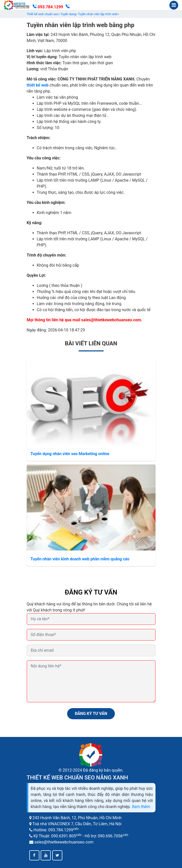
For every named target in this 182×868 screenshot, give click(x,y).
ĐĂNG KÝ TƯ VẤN (91, 714)
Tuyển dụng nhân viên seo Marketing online (70, 454)
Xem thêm (141, 807)
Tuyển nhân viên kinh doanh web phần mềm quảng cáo (80, 559)
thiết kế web (38, 85)
